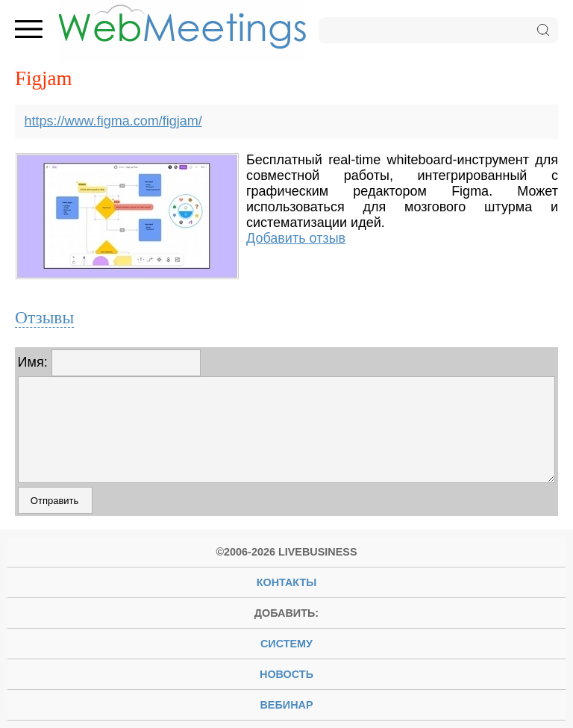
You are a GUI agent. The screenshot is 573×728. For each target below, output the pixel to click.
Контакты (287, 582)
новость (286, 674)
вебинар (286, 705)
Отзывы (44, 317)
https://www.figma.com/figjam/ (113, 121)
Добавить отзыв (296, 238)
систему (286, 644)
